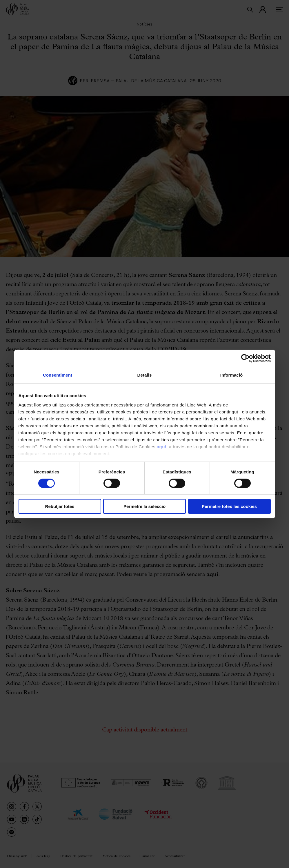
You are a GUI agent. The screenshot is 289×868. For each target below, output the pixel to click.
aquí (162, 446)
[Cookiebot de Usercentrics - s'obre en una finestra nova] (245, 358)
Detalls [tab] (145, 375)
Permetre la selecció (144, 506)
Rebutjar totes (60, 506)
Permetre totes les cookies (229, 506)
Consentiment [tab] (58, 375)
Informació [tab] (232, 375)
